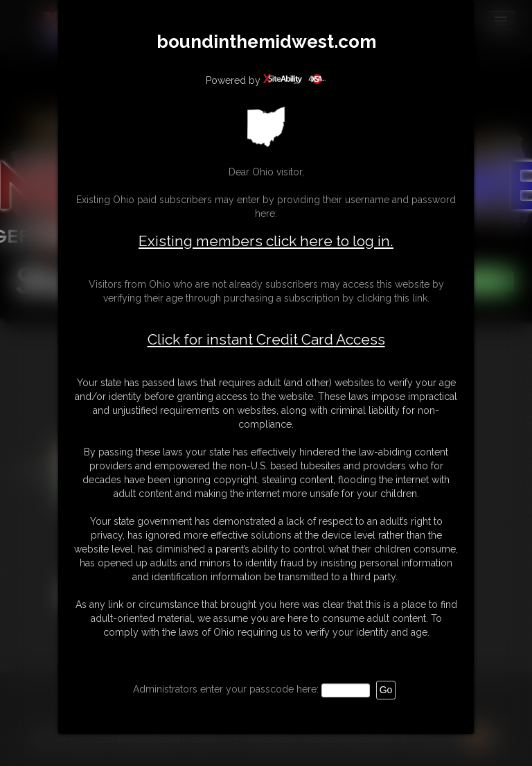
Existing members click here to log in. (266, 241)
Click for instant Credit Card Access (266, 340)
